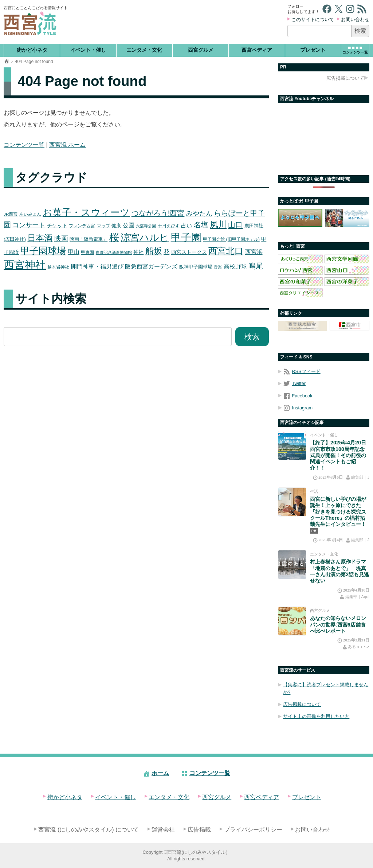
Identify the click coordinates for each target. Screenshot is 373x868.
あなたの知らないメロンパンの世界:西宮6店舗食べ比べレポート (338, 625)
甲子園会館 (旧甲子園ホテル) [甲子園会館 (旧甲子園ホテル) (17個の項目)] (231, 239)
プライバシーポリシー (253, 830)
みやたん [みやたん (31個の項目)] (199, 213)
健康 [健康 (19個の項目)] (116, 226)
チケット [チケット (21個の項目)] (57, 225)
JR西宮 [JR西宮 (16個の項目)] (11, 214)
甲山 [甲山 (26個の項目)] (74, 252)
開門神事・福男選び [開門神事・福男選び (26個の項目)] (97, 266)
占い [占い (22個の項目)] (186, 225)
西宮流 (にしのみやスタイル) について (89, 830)
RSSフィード (302, 371)
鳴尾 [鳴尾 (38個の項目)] (256, 266)
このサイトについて (313, 19)
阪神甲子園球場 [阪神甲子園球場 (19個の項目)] (196, 267)
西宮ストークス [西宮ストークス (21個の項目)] (189, 252)
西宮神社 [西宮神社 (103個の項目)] (25, 265)
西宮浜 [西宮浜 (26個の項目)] (254, 252)
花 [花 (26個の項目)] (166, 252)
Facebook (298, 396)
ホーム (156, 773)
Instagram (298, 408)
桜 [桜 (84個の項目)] (114, 237)
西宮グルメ (201, 50)
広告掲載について (345, 78)
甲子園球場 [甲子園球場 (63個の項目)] (43, 251)
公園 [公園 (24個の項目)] (129, 225)
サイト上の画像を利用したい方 (316, 716)
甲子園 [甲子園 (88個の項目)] (186, 237)
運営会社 (163, 830)
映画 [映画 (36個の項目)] (61, 238)
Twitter (294, 383)
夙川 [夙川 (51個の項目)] (218, 224)
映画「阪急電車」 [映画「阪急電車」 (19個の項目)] (89, 239)
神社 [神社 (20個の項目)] (138, 252)
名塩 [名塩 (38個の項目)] (201, 225)
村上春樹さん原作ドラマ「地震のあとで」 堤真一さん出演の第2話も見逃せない (339, 571)
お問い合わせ (355, 19)
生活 (314, 491)
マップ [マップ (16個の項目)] (103, 226)
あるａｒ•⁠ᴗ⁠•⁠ (359, 647)
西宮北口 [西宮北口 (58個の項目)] (226, 251)
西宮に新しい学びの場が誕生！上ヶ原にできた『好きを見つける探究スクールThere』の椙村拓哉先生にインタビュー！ (338, 512)
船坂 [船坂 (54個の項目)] (154, 251)
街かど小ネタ (32, 50)
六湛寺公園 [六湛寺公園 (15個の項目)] (146, 226)
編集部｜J (360, 477)
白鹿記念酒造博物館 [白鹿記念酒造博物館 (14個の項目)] (114, 252)
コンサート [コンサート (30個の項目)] (29, 225)
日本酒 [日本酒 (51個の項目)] (40, 238)
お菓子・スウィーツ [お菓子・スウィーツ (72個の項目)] (86, 212)
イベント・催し (88, 50)
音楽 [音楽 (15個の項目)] (218, 267)
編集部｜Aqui (357, 597)
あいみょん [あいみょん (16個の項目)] (30, 214)
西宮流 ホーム (67, 145)
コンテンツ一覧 (24, 145)
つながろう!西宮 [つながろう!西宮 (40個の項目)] (158, 213)
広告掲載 (199, 830)
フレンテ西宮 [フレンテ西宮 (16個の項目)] (82, 226)
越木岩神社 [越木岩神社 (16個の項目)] (58, 267)
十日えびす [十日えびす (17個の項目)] (169, 226)
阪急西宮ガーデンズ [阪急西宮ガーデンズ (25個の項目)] (151, 266)
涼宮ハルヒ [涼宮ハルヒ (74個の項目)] (145, 237)
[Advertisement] (178, 22)
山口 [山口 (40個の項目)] (235, 225)
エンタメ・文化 (144, 50)
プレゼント (313, 50)
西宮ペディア (257, 50)
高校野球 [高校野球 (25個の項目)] (235, 266)
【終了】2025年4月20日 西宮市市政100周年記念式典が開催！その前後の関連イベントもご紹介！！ (338, 455)
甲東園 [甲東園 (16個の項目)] (87, 252)
